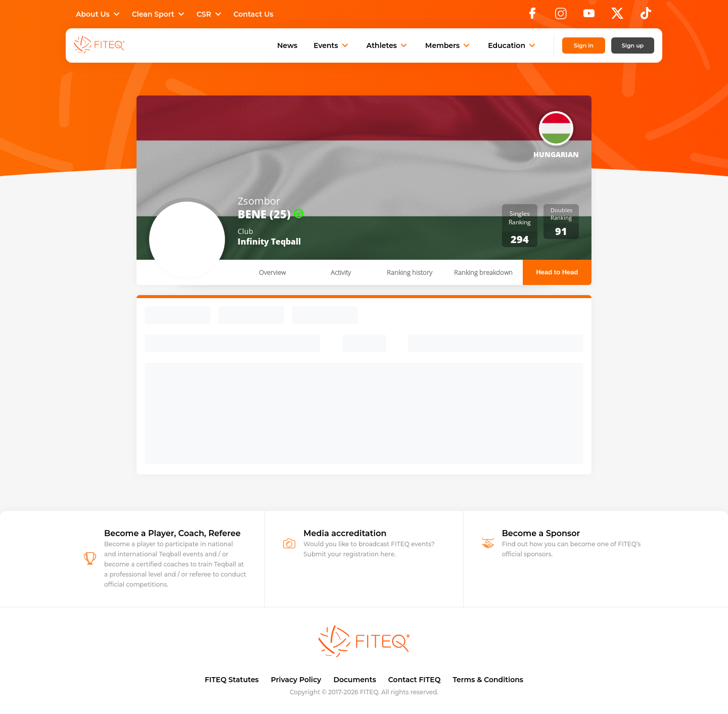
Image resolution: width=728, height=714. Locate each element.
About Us (99, 14)
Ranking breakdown (483, 272)
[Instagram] (561, 16)
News (287, 45)
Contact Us (254, 14)
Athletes (388, 45)
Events (332, 45)
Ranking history (409, 272)
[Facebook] (532, 16)
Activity (341, 272)
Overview (272, 272)
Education (513, 45)
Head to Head (557, 272)
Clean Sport (159, 14)
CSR (210, 14)
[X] (617, 16)
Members (448, 45)
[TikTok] (646, 16)
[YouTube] (589, 16)
